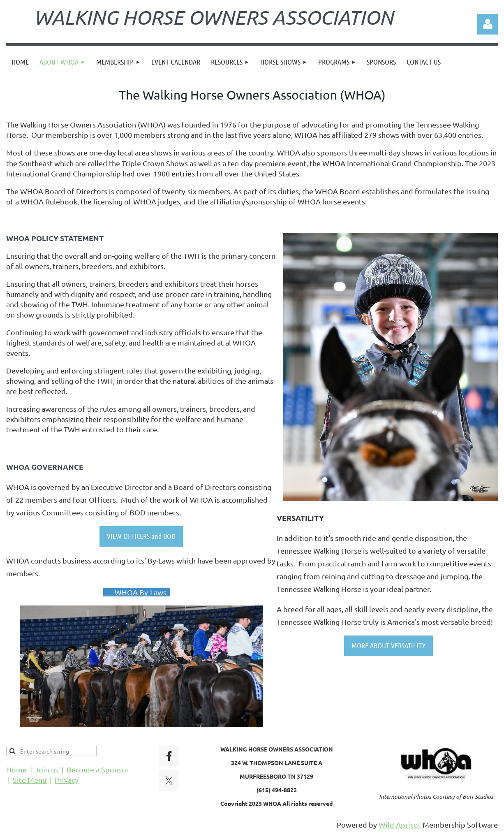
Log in (488, 24)
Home (16, 769)
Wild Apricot (400, 825)
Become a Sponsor (98, 769)
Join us (47, 769)
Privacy (67, 780)
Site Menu (30, 780)
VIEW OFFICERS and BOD (141, 536)
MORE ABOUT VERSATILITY (388, 645)
